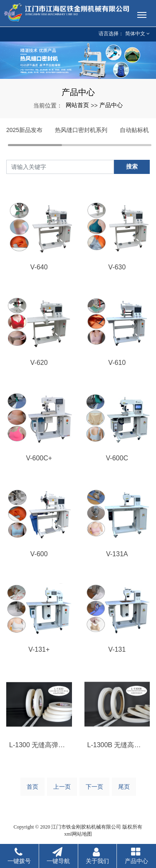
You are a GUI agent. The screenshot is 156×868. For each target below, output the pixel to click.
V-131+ (39, 649)
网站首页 (77, 105)
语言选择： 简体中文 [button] (124, 34)
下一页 (94, 787)
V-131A (117, 554)
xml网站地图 (78, 834)
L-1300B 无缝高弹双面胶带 (117, 745)
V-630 (117, 267)
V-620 (39, 363)
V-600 (39, 554)
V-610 (117, 363)
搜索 (132, 166)
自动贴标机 (134, 130)
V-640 (39, 267)
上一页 (62, 787)
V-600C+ (39, 458)
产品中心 (111, 105)
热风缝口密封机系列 (81, 130)
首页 (32, 787)
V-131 (117, 649)
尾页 (124, 787)
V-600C (117, 458)
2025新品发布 (24, 130)
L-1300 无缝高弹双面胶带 (39, 745)
